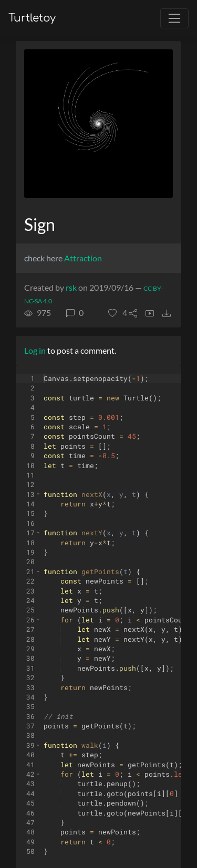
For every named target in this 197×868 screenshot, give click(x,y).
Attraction (83, 258)
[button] (118, 313)
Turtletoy (32, 18)
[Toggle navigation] (174, 18)
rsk (71, 287)
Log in (35, 350)
